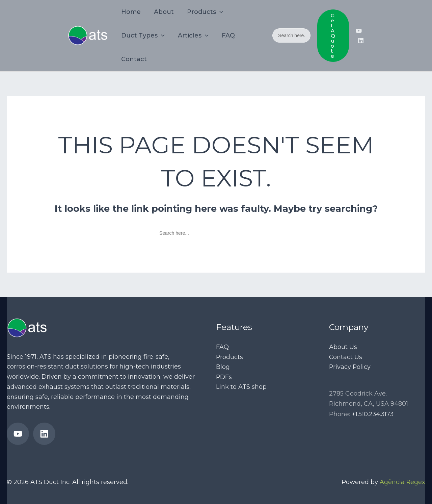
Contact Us (346, 357)
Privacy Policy (350, 367)
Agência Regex (402, 482)
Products (230, 357)
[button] (333, 36)
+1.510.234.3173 (373, 414)
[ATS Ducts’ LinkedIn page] (361, 41)
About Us (343, 347)
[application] (217, 12)
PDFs (224, 377)
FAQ (222, 347)
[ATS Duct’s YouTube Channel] (359, 31)
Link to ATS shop (241, 387)
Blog (223, 367)
